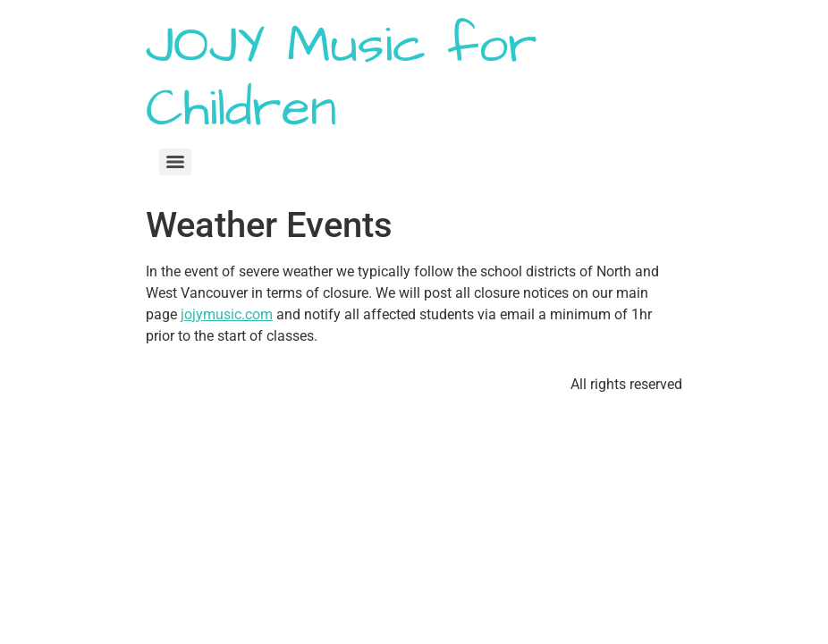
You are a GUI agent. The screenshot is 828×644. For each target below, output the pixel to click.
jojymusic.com (227, 314)
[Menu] (175, 162)
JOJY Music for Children (342, 77)
